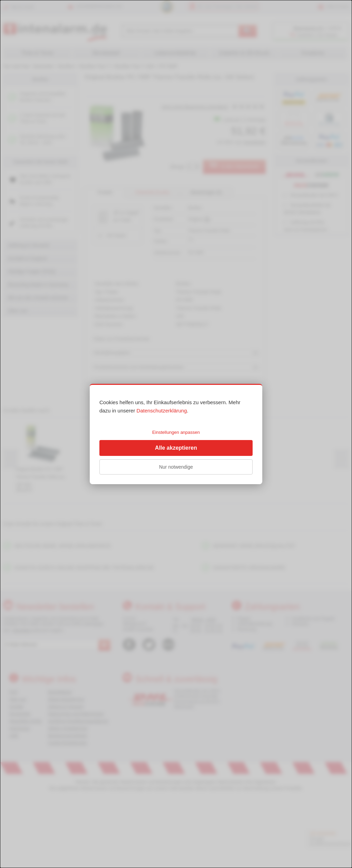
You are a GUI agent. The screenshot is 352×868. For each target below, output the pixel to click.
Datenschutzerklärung (162, 411)
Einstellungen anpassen (176, 432)
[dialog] (176, 434)
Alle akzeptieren (176, 448)
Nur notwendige (176, 467)
